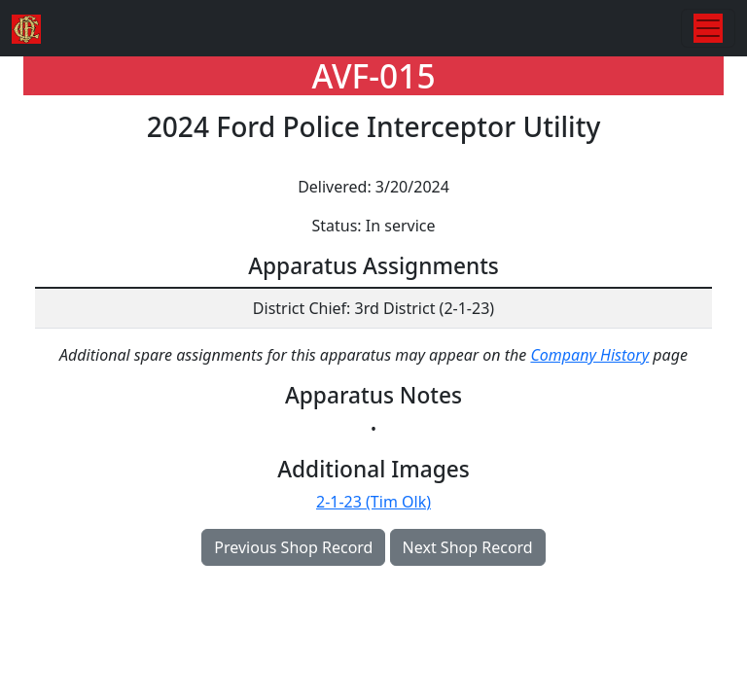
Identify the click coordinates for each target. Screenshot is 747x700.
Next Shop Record (468, 547)
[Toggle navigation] (708, 28)
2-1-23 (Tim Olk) (373, 502)
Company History (589, 355)
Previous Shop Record (293, 547)
